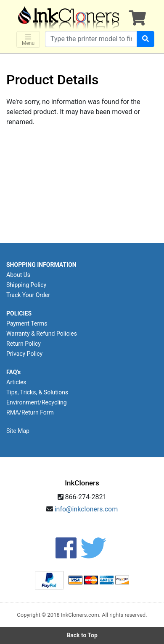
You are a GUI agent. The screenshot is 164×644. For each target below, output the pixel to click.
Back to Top (82, 635)
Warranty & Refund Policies (42, 334)
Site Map (18, 431)
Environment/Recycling (37, 402)
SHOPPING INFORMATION (41, 265)
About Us (18, 275)
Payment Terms (27, 323)
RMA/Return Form (30, 412)
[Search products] (91, 39)
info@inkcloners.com (86, 509)
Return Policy (24, 344)
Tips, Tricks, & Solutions (37, 392)
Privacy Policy (24, 354)
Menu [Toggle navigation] (28, 40)
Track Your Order (28, 295)
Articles (16, 382)
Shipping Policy (26, 285)
